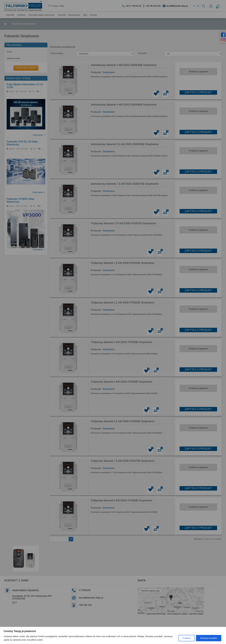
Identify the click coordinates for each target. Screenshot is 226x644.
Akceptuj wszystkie (209, 638)
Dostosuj (187, 638)
